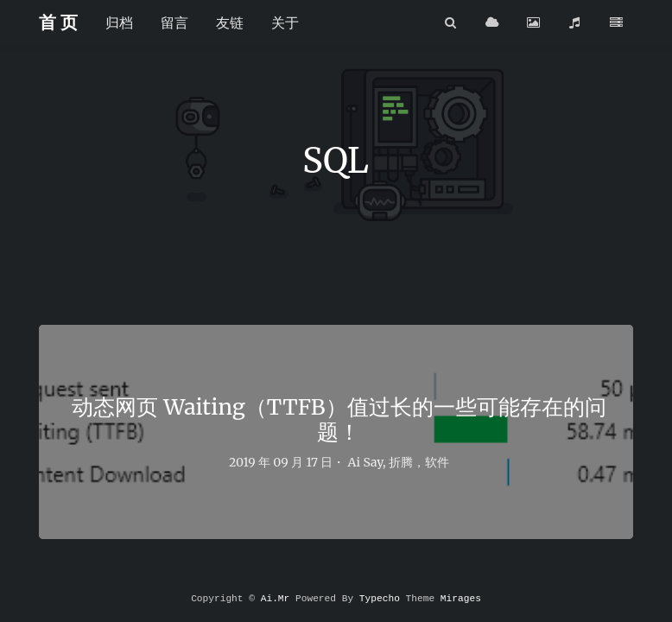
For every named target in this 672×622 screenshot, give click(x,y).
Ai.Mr (276, 599)
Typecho (380, 599)
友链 (230, 22)
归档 (119, 22)
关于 (285, 22)
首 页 (58, 22)
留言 (174, 22)
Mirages (461, 599)
